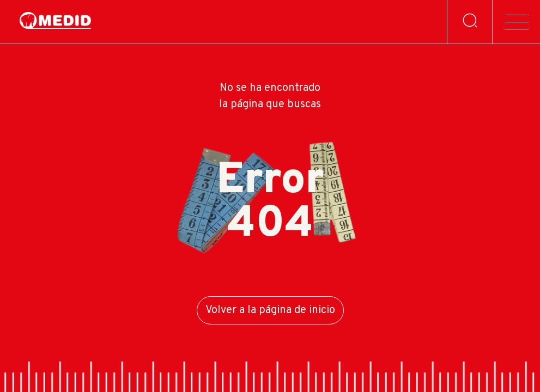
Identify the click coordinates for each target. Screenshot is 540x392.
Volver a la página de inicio (270, 310)
